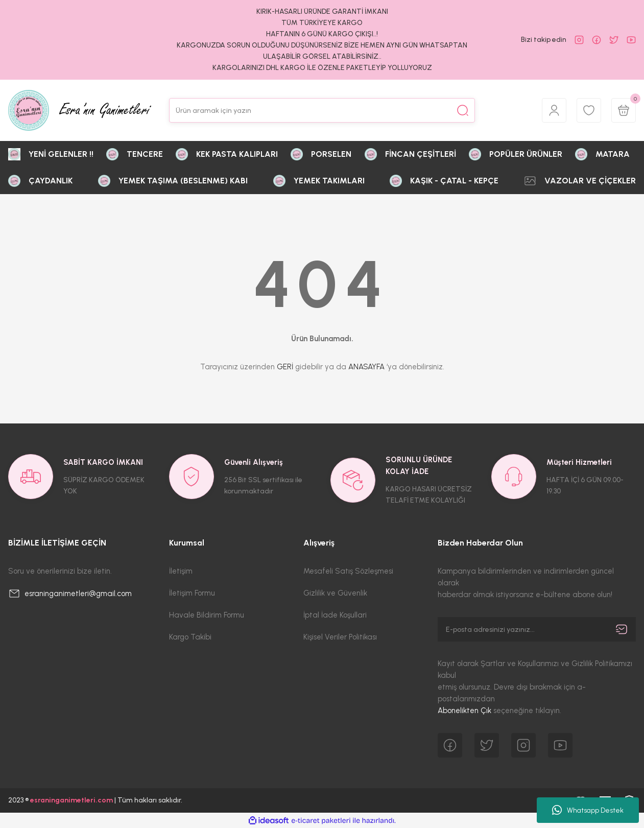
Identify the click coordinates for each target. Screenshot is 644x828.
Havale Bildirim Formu (207, 615)
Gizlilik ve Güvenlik (335, 593)
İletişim (181, 571)
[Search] (322, 110)
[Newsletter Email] (537, 629)
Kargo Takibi (190, 637)
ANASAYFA (366, 367)
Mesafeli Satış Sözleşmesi (348, 571)
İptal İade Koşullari (335, 615)
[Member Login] (554, 110)
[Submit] (622, 629)
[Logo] (80, 110)
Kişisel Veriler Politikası (340, 637)
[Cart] (624, 110)
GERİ (285, 367)
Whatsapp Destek (588, 810)
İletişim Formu (192, 593)
